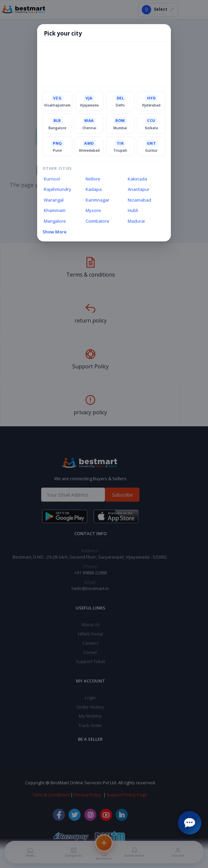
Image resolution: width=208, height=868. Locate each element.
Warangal (54, 200)
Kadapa (94, 190)
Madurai (136, 221)
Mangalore (55, 221)
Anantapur (139, 190)
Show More (55, 232)
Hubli (133, 211)
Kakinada (137, 179)
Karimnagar (97, 200)
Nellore (93, 179)
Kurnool (52, 179)
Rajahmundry (58, 190)
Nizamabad (139, 200)
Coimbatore (97, 221)
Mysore (93, 211)
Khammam (55, 211)
